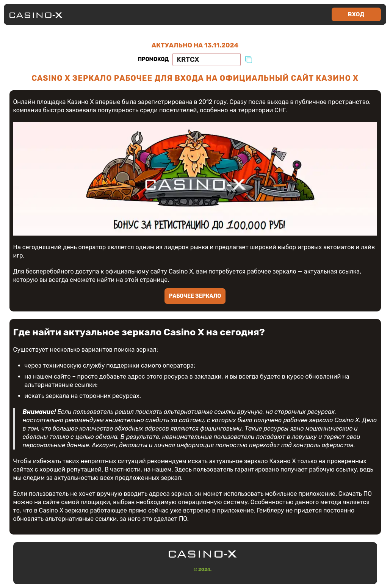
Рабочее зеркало (195, 296)
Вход (356, 14)
